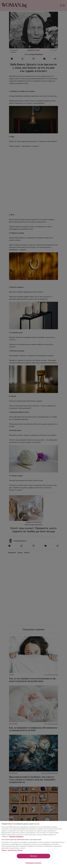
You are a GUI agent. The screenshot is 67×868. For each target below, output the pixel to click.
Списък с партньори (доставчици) (12, 850)
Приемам (34, 856)
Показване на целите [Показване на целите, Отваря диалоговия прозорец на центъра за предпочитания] (33, 863)
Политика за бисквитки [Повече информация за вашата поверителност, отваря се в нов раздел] (16, 837)
